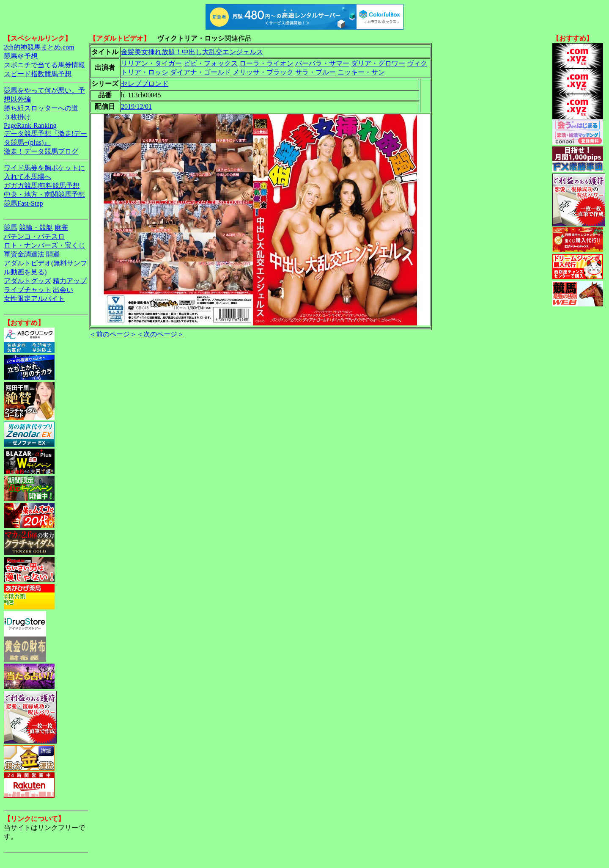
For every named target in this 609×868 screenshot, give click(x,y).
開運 (53, 254)
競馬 (11, 227)
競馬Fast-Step (23, 203)
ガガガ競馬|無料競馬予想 (42, 186)
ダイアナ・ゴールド (200, 72)
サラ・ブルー (315, 72)
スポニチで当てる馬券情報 (44, 65)
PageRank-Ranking (30, 125)
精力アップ (70, 281)
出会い (63, 290)
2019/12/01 (136, 106)
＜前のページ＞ (113, 334)
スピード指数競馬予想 (38, 74)
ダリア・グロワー (378, 63)
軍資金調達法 (24, 254)
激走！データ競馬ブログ (41, 151)
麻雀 (61, 227)
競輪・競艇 (36, 227)
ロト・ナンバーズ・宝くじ (44, 245)
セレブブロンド (145, 84)
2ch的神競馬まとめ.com (39, 47)
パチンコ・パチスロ (34, 236)
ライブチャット (27, 290)
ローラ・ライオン (266, 63)
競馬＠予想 (21, 56)
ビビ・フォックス (211, 63)
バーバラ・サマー (322, 63)
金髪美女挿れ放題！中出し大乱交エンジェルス (192, 52)
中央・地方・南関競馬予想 (44, 194)
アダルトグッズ (27, 281)
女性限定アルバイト (34, 299)
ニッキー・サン (361, 72)
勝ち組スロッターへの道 (41, 108)
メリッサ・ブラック (263, 72)
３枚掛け (17, 117)
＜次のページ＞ (160, 334)
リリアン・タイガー (151, 63)
